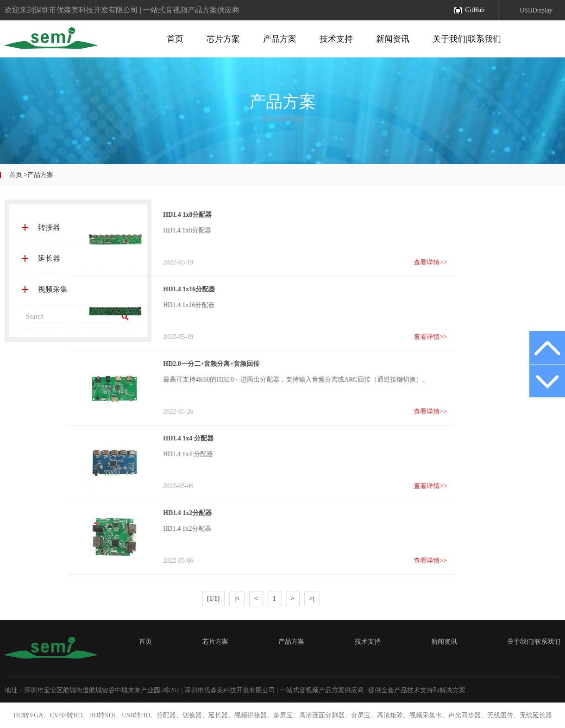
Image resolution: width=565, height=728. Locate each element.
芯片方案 (223, 39)
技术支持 (336, 39)
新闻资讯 (393, 39)
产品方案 (280, 39)
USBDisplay (536, 10)
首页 (175, 39)
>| (220, 599)
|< (146, 599)
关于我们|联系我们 (467, 39)
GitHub (475, 10)
